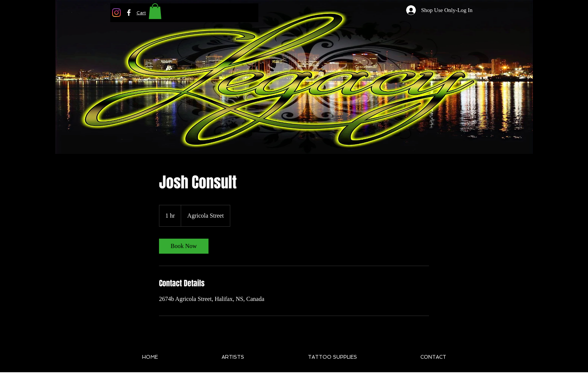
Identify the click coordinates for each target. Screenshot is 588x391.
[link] (184, 246)
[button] (141, 13)
